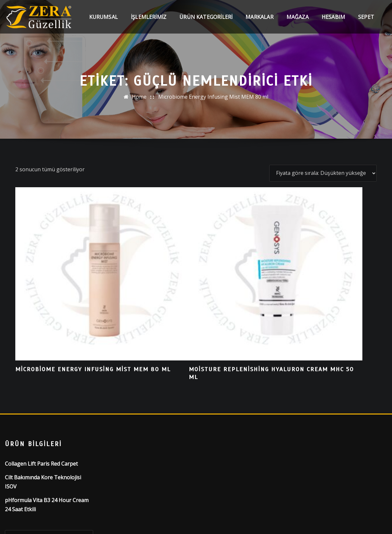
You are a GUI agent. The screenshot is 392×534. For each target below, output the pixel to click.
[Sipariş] (323, 173)
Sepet (366, 23)
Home (139, 97)
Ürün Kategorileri (206, 23)
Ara (19, 463)
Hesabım (333, 23)
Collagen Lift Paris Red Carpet (41, 364)
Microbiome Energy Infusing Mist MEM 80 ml (213, 97)
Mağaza (298, 23)
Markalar (259, 23)
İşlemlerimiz (149, 23)
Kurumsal (104, 23)
